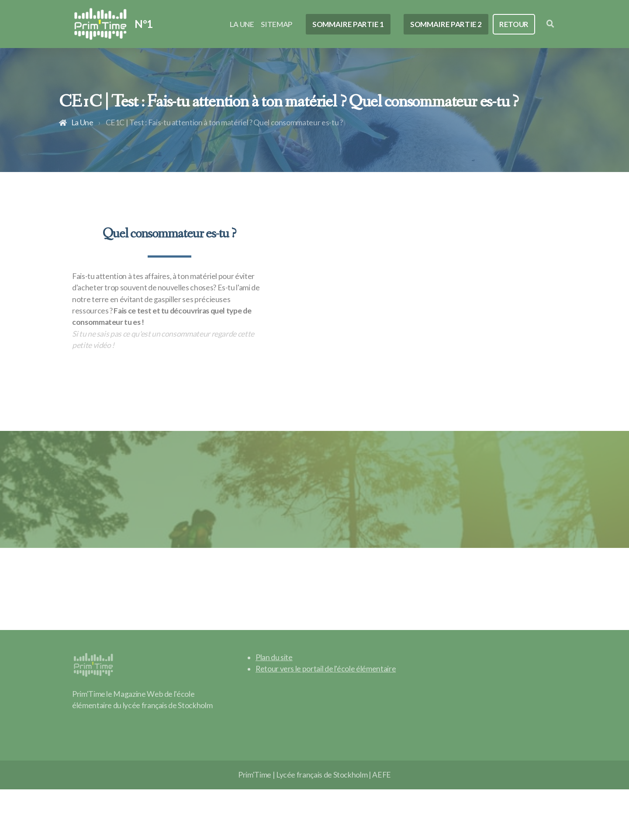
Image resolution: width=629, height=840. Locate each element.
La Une (82, 122)
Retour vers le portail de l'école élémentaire (326, 669)
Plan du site (274, 657)
